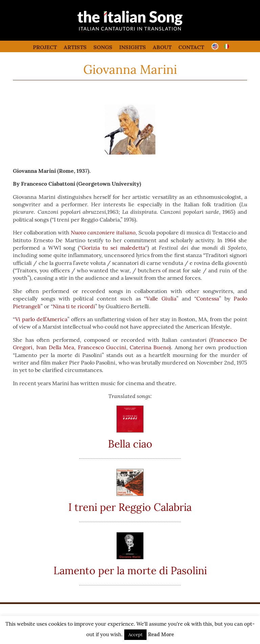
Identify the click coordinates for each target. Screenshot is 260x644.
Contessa (208, 298)
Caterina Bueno (149, 347)
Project (45, 47)
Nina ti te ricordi (74, 306)
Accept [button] (135, 635)
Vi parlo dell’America (41, 319)
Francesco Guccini (102, 347)
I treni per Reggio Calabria (130, 507)
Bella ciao (130, 444)
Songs (103, 47)
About (162, 47)
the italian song (113, 30)
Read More (161, 634)
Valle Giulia (161, 298)
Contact (191, 47)
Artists (75, 47)
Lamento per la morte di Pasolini (130, 570)
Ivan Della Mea (55, 347)
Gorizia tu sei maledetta (113, 248)
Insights (133, 47)
